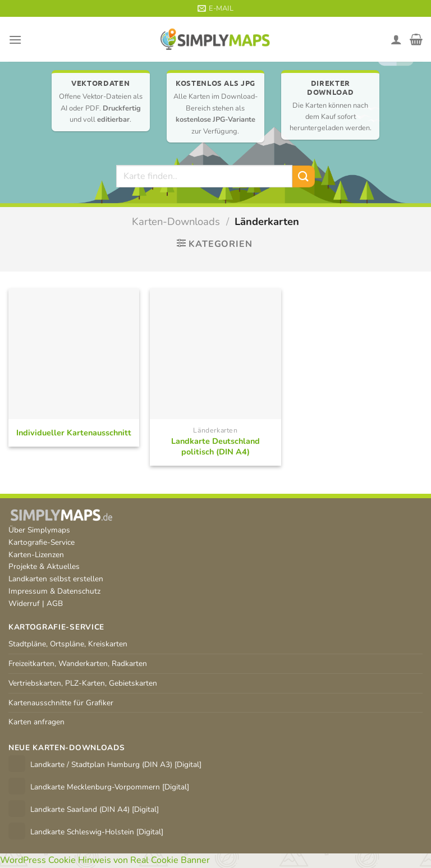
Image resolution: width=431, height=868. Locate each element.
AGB (55, 603)
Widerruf (24, 603)
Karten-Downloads (176, 221)
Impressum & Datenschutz (54, 591)
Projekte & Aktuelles (44, 566)
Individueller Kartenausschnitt (74, 433)
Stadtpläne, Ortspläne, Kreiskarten (68, 644)
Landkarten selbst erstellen (56, 579)
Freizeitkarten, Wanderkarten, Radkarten (78, 663)
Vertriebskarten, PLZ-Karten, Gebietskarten (83, 683)
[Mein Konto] (396, 39)
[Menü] (15, 40)
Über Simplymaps (39, 530)
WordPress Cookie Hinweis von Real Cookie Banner (105, 860)
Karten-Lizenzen (36, 555)
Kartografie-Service (42, 542)
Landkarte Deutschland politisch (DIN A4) (215, 446)
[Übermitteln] (304, 176)
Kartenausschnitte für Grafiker (61, 703)
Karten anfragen (36, 722)
